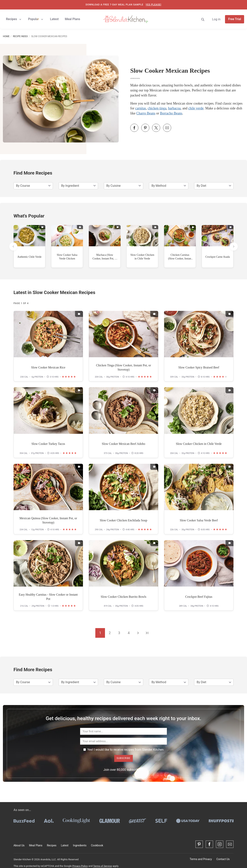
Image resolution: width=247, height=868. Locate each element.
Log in (216, 19)
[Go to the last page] (147, 633)
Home (6, 36)
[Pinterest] (199, 844)
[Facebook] (209, 844)
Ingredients (80, 845)
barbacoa (174, 108)
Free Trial (235, 19)
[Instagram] (220, 844)
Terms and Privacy (201, 859)
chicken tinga (157, 108)
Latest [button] (54, 19)
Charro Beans (146, 113)
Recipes (52, 845)
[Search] (203, 19)
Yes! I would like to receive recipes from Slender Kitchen (123, 750)
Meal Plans (36, 845)
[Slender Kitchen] (126, 19)
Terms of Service (102, 866)
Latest (65, 845)
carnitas (141, 108)
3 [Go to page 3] (119, 633)
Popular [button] (36, 19)
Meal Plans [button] (72, 19)
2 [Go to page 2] (110, 633)
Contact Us (223, 859)
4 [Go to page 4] (129, 633)
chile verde (196, 108)
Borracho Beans (171, 113)
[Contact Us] (230, 844)
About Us (19, 845)
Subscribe (123, 758)
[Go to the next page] (138, 633)
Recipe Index (20, 36)
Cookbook (97, 845)
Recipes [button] (14, 19)
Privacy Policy (80, 866)
